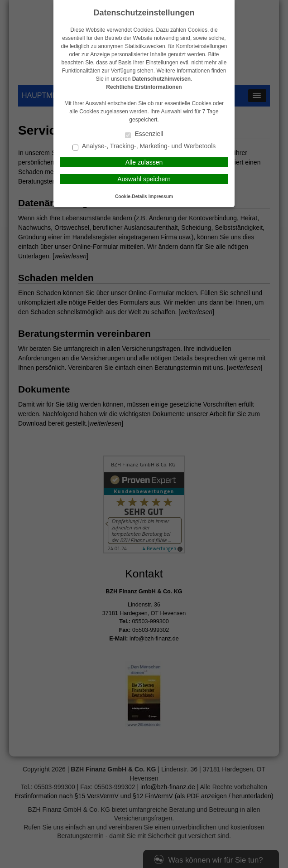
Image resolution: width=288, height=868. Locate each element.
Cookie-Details (131, 196)
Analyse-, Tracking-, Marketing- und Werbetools (144, 147)
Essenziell (144, 134)
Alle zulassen (144, 162)
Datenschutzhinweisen (161, 79)
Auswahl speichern (144, 179)
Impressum (161, 196)
